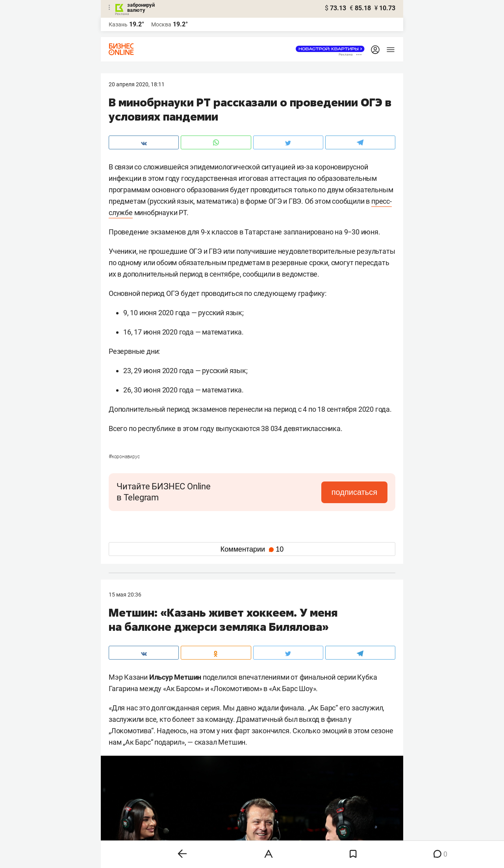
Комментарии (252, 549)
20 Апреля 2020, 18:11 (137, 84)
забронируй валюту (141, 7)
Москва (161, 24)
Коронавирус (124, 457)
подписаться (354, 492)
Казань (118, 24)
